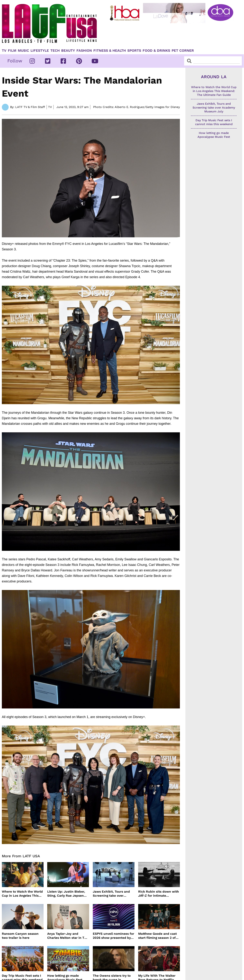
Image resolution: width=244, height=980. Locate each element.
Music (23, 51)
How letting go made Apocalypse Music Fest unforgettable (214, 137)
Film (12, 51)
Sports (134, 51)
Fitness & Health (110, 51)
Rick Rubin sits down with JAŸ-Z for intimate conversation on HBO (159, 894)
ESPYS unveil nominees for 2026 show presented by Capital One (113, 936)
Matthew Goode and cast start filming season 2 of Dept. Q (157, 936)
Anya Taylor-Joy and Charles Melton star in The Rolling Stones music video (68, 936)
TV (4, 51)
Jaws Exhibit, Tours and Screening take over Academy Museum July (111, 894)
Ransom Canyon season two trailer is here (20, 936)
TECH (55, 51)
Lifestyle (40, 51)
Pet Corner (183, 51)
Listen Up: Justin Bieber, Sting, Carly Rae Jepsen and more (66, 894)
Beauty (68, 51)
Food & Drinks (156, 51)
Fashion (84, 51)
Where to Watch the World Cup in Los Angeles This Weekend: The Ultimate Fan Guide (22, 894)
